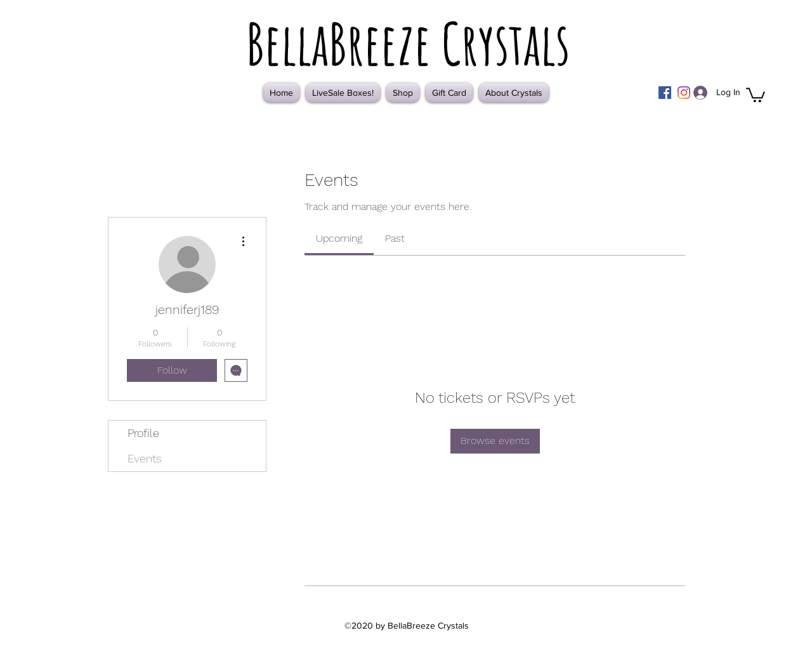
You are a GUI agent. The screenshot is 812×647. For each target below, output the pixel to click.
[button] (756, 94)
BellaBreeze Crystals (408, 43)
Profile (143, 433)
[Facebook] (665, 93)
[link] (339, 238)
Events (145, 458)
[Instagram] (684, 93)
